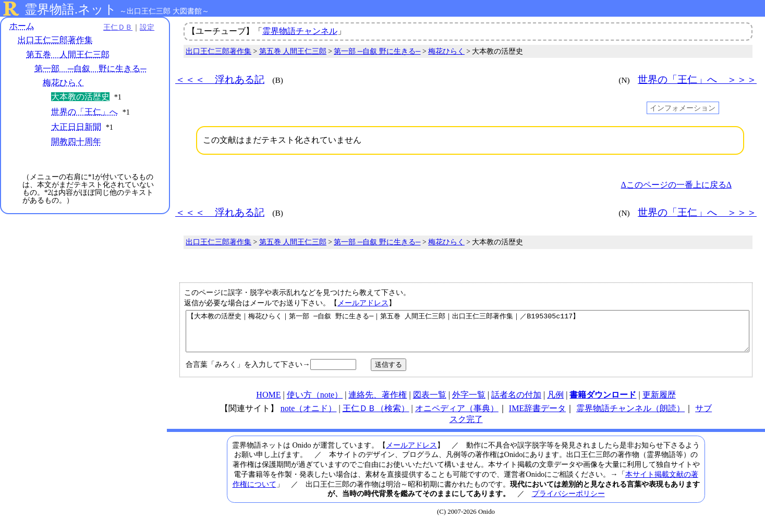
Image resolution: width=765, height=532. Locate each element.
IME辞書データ (537, 416)
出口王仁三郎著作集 (55, 40)
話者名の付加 (516, 403)
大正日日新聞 (76, 127)
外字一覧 (469, 403)
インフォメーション (683, 108)
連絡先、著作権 (378, 403)
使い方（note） (315, 403)
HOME (268, 403)
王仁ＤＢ (115, 27)
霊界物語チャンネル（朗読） (630, 416)
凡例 (555, 403)
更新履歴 (659, 403)
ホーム (22, 26)
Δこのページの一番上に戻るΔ (676, 185)
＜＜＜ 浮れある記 (220, 79)
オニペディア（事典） (457, 416)
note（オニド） (309, 416)
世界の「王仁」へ (84, 112)
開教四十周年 (76, 142)
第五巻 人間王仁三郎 (68, 54)
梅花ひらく (64, 83)
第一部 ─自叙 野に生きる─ (90, 69)
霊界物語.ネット (71, 9)
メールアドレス (363, 303)
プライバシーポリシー (568, 501)
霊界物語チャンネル (300, 31)
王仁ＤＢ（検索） (376, 416)
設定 (144, 27)
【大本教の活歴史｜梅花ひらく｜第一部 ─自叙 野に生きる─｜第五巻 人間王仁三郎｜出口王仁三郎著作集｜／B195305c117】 (467, 335)
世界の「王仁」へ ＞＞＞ (697, 79)
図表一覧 (430, 403)
